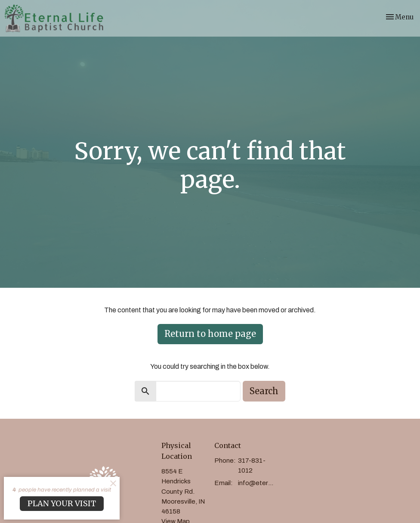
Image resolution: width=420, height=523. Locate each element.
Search (264, 391)
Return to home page (210, 334)
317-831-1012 (252, 465)
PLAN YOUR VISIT (62, 503)
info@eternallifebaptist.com (257, 483)
